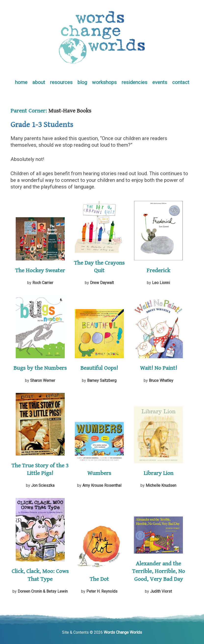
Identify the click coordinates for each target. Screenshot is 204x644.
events (160, 82)
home (21, 82)
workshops (104, 82)
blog (82, 82)
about (39, 82)
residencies (134, 82)
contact (181, 82)
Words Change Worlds (123, 632)
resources (61, 82)
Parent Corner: (29, 111)
